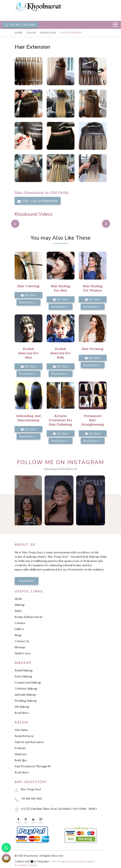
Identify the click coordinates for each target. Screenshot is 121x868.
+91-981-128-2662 (20, 25)
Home (19, 33)
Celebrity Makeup (26, 689)
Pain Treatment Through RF (33, 766)
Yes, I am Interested (38, 201)
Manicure (21, 754)
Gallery (19, 629)
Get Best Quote (29, 296)
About (18, 599)
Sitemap (20, 647)
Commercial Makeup (28, 683)
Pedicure (20, 748)
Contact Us (22, 641)
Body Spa (20, 760)
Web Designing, (61, 861)
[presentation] (15, 224)
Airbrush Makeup (25, 695)
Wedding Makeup (26, 701)
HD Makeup (22, 707)
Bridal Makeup (24, 670)
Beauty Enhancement (29, 617)
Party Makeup (23, 676)
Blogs (18, 635)
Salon (31, 33)
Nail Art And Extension (29, 742)
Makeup (20, 605)
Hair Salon (48, 33)
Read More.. (22, 713)
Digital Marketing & (83, 861)
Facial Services (24, 736)
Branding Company (26, 865)
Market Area (23, 653)
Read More (29, 302)
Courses (20, 623)
